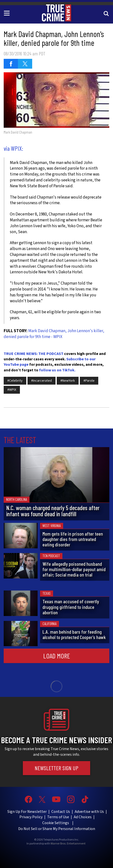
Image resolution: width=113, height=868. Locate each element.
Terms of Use (58, 817)
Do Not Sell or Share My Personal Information (57, 829)
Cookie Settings (56, 823)
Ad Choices (83, 817)
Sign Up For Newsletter (27, 812)
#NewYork (68, 381)
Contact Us (61, 812)
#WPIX (12, 390)
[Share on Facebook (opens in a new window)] (11, 64)
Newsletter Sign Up (56, 768)
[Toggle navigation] (8, 13)
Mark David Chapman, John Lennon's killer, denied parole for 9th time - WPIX (54, 334)
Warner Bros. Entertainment (68, 844)
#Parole (89, 381)
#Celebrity (15, 381)
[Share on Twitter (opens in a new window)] (25, 64)
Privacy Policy (31, 817)
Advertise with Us (89, 812)
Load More (57, 656)
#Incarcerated (42, 381)
